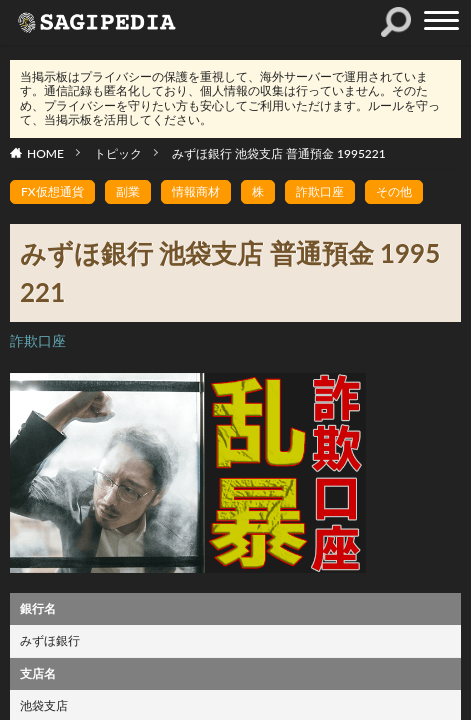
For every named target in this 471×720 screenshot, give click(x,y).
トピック (118, 153)
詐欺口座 (320, 191)
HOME (45, 153)
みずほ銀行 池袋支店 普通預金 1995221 (279, 153)
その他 (394, 191)
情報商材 (196, 191)
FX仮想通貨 (52, 191)
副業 (128, 191)
